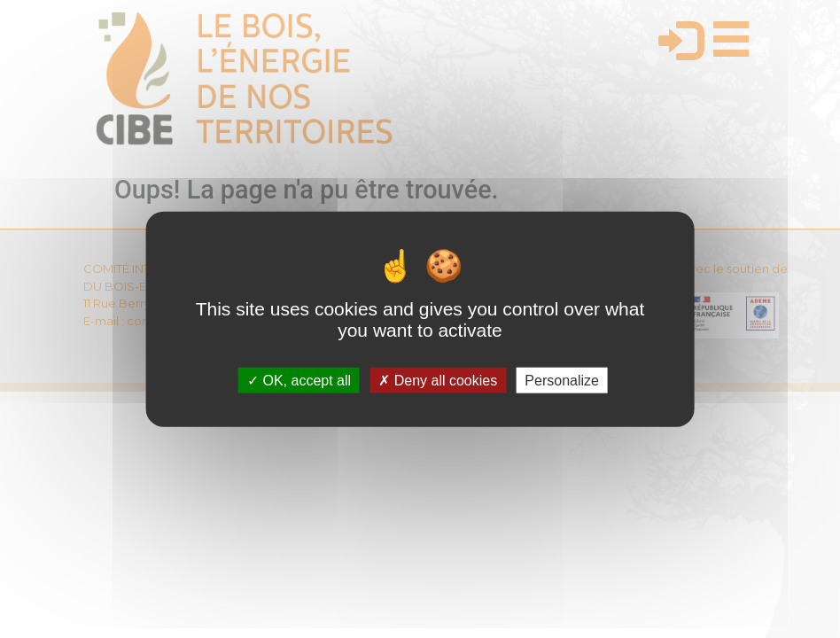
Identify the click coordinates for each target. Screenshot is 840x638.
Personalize (562, 380)
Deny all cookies (438, 380)
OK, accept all (299, 380)
